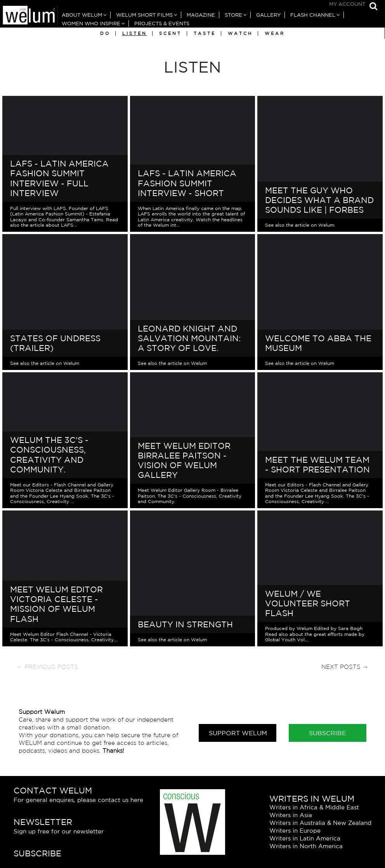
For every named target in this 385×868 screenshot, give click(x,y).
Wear (275, 33)
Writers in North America (306, 846)
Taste (205, 33)
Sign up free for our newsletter (59, 831)
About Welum (82, 15)
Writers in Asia (291, 815)
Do (105, 33)
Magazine (201, 15)
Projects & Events (162, 23)
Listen (135, 33)
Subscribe (328, 733)
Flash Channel (313, 15)
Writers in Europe (295, 831)
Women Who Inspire (91, 23)
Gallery (268, 15)
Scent (170, 33)
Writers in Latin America (305, 838)
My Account (347, 4)
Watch (240, 33)
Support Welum (238, 733)
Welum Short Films (144, 15)
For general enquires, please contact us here (78, 800)
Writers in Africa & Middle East (314, 807)
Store (233, 15)
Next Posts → (345, 667)
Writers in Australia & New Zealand (320, 823)
